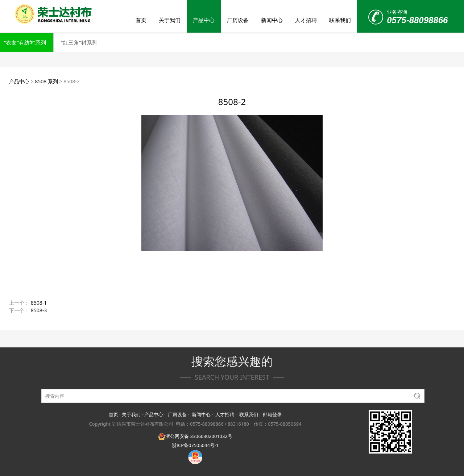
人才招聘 (306, 20)
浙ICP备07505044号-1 (195, 445)
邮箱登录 (272, 414)
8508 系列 (46, 81)
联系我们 (340, 20)
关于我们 (170, 20)
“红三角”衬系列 (79, 42)
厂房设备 (238, 20)
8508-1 (39, 303)
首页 (141, 20)
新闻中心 (272, 20)
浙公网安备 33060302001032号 (195, 436)
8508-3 (39, 310)
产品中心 (204, 20)
